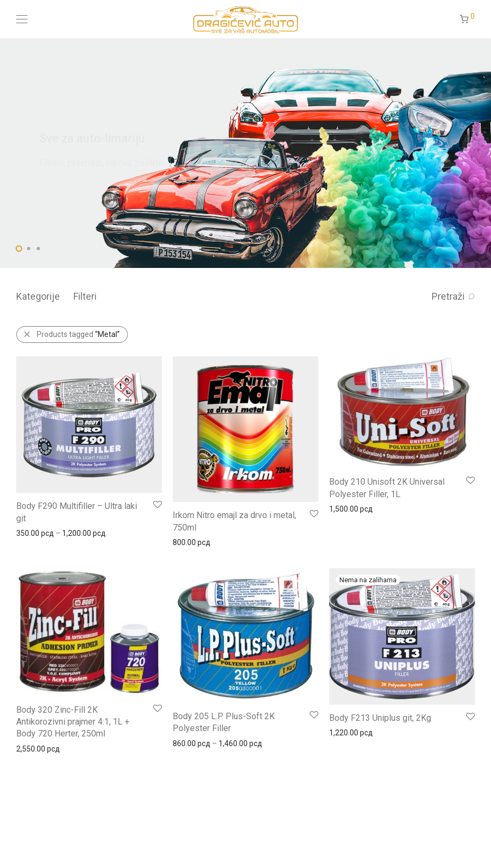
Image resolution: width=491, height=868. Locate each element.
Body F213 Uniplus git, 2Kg (380, 718)
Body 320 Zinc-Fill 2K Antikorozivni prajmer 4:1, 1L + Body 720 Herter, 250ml (73, 722)
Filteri (85, 296)
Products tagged (78, 334)
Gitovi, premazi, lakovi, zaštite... (105, 163)
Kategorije (38, 296)
